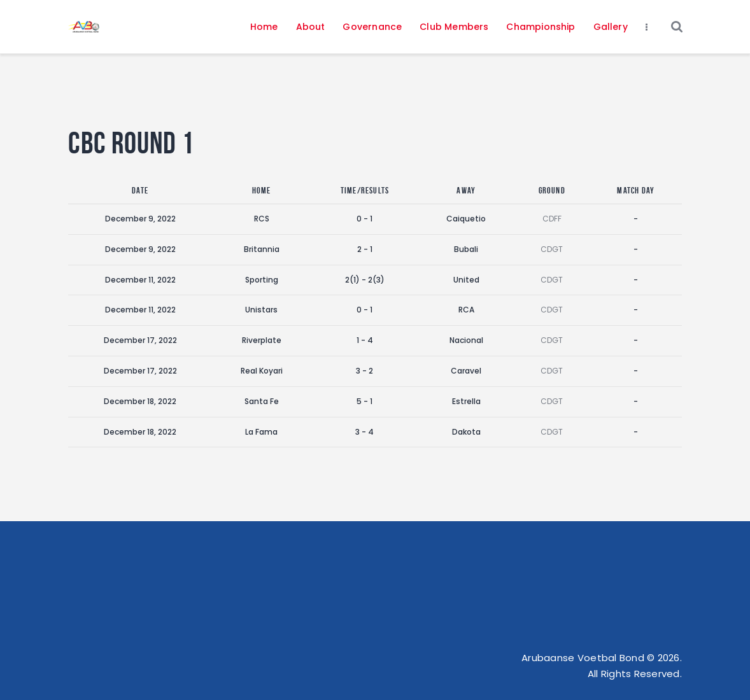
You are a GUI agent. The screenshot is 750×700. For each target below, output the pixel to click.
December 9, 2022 (140, 219)
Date (140, 190)
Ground (552, 190)
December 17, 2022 (140, 340)
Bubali (466, 249)
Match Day (636, 190)
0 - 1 (364, 219)
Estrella (466, 401)
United (466, 280)
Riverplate (262, 340)
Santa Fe (262, 401)
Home (262, 190)
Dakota (466, 432)
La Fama (261, 432)
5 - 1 (364, 401)
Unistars (261, 310)
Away (466, 190)
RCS (262, 219)
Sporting (262, 280)
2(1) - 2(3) (365, 280)
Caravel (466, 371)
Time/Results (365, 190)
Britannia (262, 249)
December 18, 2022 (140, 401)
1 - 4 (365, 340)
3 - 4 (364, 432)
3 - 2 (364, 371)
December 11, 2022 (140, 280)
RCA (466, 310)
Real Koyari (262, 371)
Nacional (466, 340)
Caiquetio (466, 219)
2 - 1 (365, 249)
